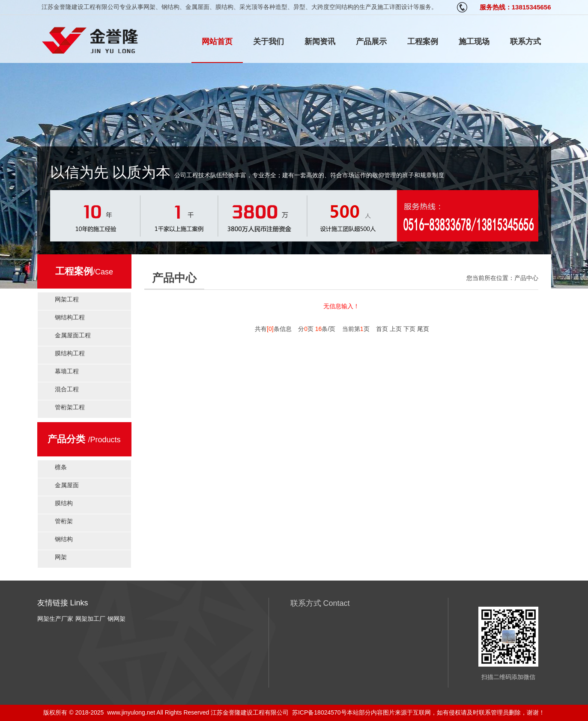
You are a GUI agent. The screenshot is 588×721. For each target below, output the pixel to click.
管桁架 (64, 521)
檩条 (61, 467)
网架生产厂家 (55, 619)
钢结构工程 (70, 317)
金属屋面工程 (73, 335)
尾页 (423, 329)
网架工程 (67, 299)
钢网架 (116, 619)
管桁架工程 (70, 407)
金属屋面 (67, 485)
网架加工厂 (90, 619)
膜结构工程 (70, 353)
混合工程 (67, 389)
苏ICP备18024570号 (319, 712)
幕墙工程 (67, 371)
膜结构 (64, 503)
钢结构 (64, 539)
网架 (61, 557)
